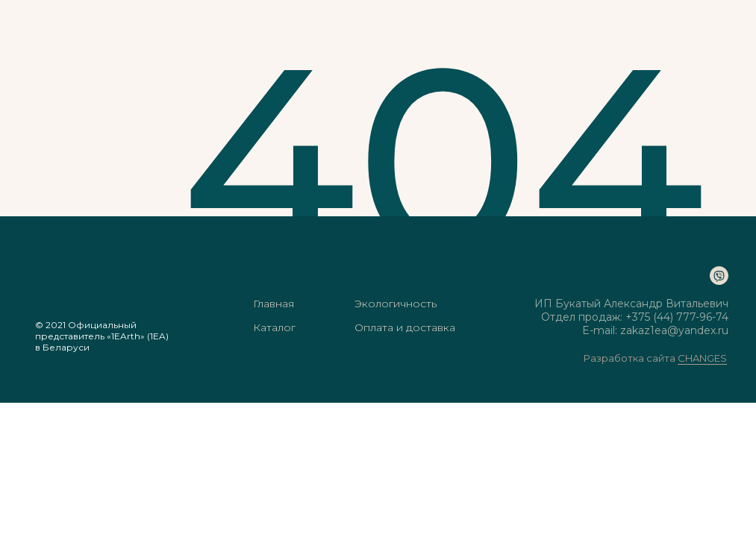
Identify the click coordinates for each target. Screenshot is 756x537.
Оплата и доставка (405, 327)
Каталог (274, 327)
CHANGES (702, 358)
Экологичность (396, 304)
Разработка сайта (631, 358)
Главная (274, 304)
